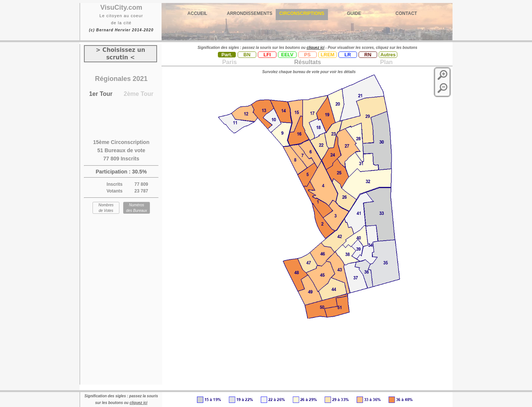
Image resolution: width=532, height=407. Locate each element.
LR (348, 55)
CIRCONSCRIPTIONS (302, 13)
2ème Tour (139, 94)
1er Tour (101, 94)
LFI (267, 55)
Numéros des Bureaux (137, 208)
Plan (385, 62)
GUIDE (354, 13)
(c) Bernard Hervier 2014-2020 (121, 30)
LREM (328, 55)
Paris (229, 62)
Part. (227, 55)
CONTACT (406, 13)
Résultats (307, 62)
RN (368, 55)
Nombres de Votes (106, 208)
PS (307, 55)
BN (247, 55)
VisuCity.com (121, 7)
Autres (388, 55)
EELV (287, 55)
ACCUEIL (197, 13)
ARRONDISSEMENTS (250, 13)
